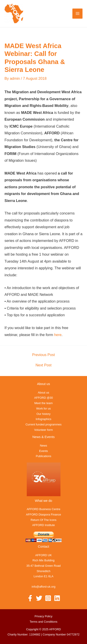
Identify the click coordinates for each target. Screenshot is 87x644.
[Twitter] (39, 598)
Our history (43, 414)
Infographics (43, 419)
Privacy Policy (43, 616)
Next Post (43, 365)
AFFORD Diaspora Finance (44, 515)
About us (43, 393)
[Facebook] (30, 598)
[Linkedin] (57, 598)
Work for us (43, 408)
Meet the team (44, 403)
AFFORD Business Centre (44, 509)
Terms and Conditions (43, 622)
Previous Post (43, 355)
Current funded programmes (43, 424)
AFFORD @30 (43, 398)
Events (43, 451)
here (58, 335)
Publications (43, 456)
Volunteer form (43, 430)
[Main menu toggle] (77, 14)
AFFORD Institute (43, 525)
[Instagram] (48, 598)
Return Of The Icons (43, 520)
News (44, 446)
